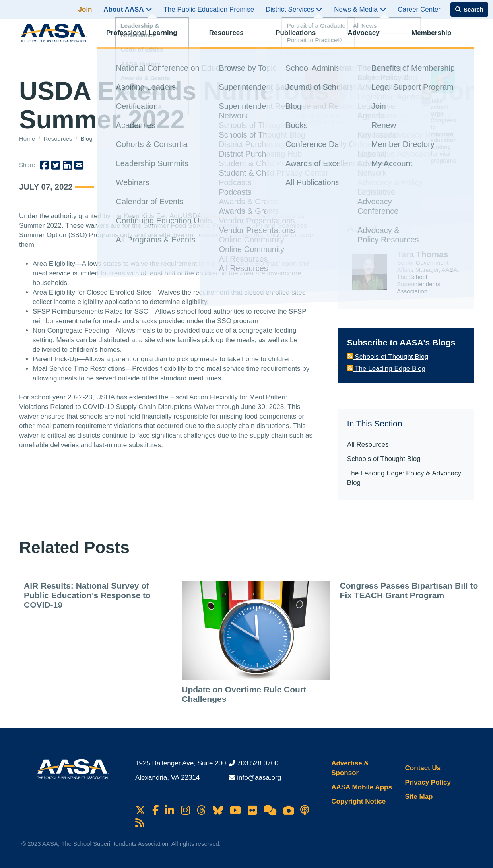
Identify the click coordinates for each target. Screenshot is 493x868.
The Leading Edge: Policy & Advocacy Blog (404, 478)
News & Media (360, 9)
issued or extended (232, 216)
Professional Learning (148, 38)
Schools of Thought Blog (388, 357)
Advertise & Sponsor (350, 768)
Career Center (419, 9)
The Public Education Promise (209, 9)
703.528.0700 (258, 763)
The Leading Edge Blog (386, 369)
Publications (302, 38)
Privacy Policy (428, 782)
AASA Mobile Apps (362, 787)
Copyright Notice (358, 801)
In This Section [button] (375, 423)
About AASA (128, 9)
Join (85, 9)
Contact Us (423, 768)
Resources (233, 38)
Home (28, 139)
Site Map (419, 797)
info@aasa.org (259, 778)
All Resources (368, 445)
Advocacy (370, 38)
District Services (294, 9)
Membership (438, 38)
